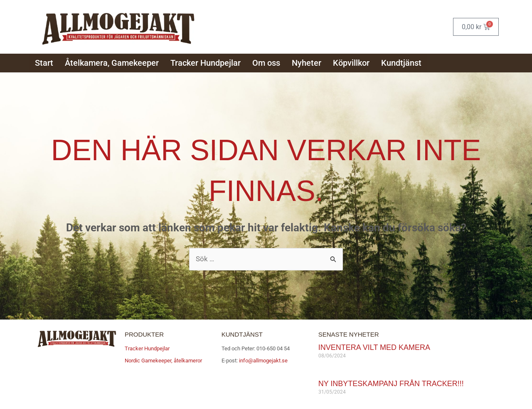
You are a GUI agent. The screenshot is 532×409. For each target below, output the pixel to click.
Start (44, 63)
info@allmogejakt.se (263, 361)
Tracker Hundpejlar (206, 63)
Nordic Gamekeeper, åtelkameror (163, 361)
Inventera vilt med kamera (374, 347)
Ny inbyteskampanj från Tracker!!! (391, 384)
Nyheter (307, 63)
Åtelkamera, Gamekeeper (112, 63)
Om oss (266, 63)
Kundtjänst (401, 63)
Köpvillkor (351, 63)
